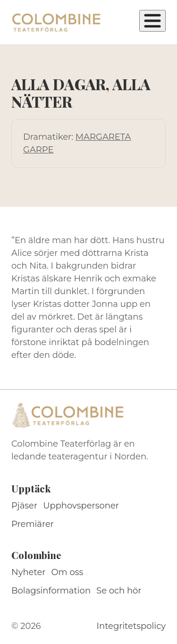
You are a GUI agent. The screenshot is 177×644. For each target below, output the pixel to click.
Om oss (67, 572)
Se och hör (119, 591)
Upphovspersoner (81, 506)
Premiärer (33, 524)
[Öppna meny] (152, 21)
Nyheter (29, 572)
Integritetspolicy (131, 626)
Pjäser (24, 506)
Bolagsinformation (51, 591)
